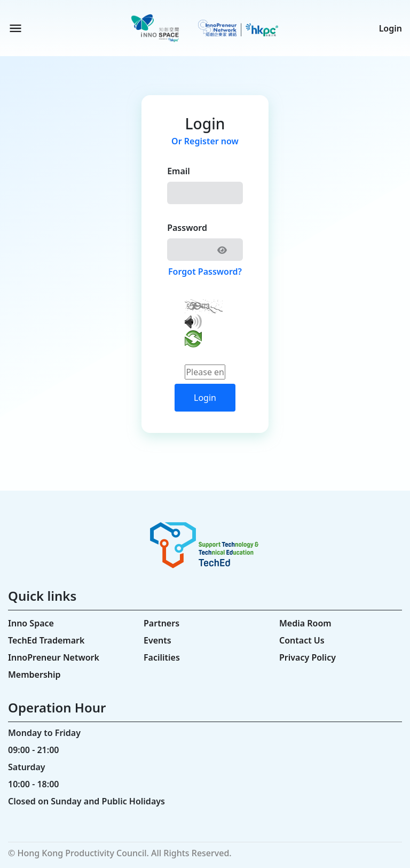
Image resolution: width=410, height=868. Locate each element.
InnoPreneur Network (54, 657)
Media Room (305, 623)
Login (391, 28)
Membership (34, 675)
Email (179, 171)
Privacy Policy (307, 657)
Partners (161, 623)
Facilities (162, 657)
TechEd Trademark (46, 640)
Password (187, 228)
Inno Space (31, 623)
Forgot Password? (205, 272)
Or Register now (205, 141)
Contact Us (302, 640)
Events (157, 640)
